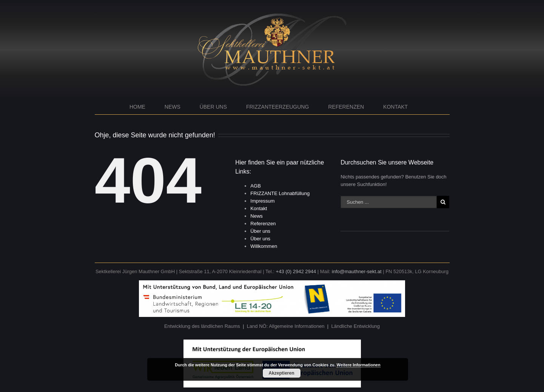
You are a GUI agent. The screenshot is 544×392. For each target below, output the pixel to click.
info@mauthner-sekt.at (357, 271)
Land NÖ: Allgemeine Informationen (286, 326)
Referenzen (346, 107)
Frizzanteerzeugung (277, 107)
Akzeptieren (281, 373)
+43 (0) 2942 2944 (296, 271)
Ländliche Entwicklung (355, 326)
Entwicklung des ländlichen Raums (202, 326)
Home (137, 107)
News (173, 107)
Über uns (213, 107)
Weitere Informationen (359, 365)
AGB (255, 186)
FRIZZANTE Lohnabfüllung (280, 193)
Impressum (262, 201)
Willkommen (264, 246)
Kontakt (395, 107)
